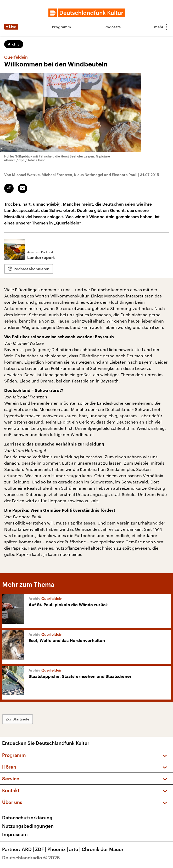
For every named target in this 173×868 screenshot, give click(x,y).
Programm (61, 27)
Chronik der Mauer (103, 849)
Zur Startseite (18, 719)
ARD (28, 849)
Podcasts (113, 27)
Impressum (15, 834)
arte (75, 849)
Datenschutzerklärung (27, 818)
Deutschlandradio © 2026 (31, 858)
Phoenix (58, 849)
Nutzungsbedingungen (28, 826)
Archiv (14, 44)
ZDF (41, 849)
